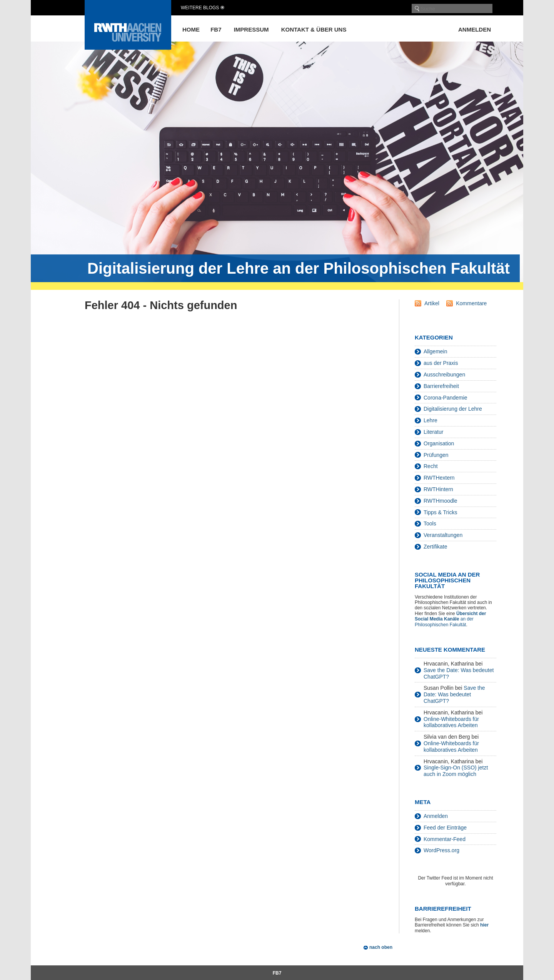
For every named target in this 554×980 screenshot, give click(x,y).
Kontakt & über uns (314, 29)
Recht (431, 466)
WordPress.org (441, 850)
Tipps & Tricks (440, 512)
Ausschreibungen (444, 375)
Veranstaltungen (443, 535)
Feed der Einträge (445, 828)
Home (191, 29)
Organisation (439, 443)
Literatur (433, 432)
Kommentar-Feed (445, 839)
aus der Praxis (441, 363)
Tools (430, 523)
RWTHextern (439, 478)
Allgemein (435, 351)
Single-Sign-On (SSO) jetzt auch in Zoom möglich (456, 771)
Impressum (251, 29)
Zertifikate (435, 547)
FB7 (216, 29)
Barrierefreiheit (441, 386)
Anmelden (475, 29)
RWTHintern (438, 489)
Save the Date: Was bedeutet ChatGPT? (454, 694)
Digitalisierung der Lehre (453, 409)
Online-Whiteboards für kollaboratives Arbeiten (451, 722)
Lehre (431, 420)
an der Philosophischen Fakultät (450, 619)
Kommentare (471, 303)
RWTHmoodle (441, 501)
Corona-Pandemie (446, 398)
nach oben (381, 947)
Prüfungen (436, 455)
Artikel (432, 303)
